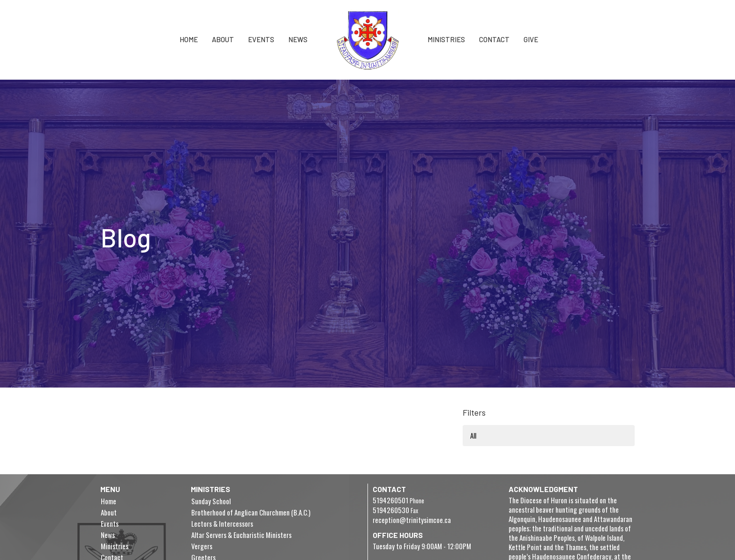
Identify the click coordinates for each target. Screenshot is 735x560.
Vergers (202, 546)
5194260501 (390, 500)
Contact (494, 39)
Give (531, 39)
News (298, 39)
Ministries (446, 39)
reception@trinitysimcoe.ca (412, 520)
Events (261, 39)
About (223, 39)
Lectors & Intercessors (222, 523)
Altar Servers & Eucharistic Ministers (241, 535)
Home (189, 39)
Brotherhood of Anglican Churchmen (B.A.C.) (251, 512)
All (473, 435)
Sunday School (211, 501)
